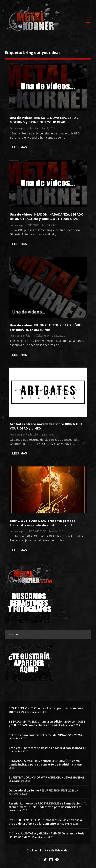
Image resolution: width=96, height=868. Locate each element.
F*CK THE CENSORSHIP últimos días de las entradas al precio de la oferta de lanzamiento (46, 822)
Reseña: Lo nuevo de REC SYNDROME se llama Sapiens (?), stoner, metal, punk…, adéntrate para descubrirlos (48, 805)
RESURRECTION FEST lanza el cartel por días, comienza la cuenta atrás (47, 710)
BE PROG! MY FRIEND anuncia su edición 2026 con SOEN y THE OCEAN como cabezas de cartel (47, 723)
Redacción (33, 128)
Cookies (32, 850)
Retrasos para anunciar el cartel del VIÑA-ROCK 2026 (45, 735)
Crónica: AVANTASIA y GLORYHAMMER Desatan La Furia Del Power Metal (47, 835)
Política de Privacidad (55, 850)
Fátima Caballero (37, 335)
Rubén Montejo (36, 531)
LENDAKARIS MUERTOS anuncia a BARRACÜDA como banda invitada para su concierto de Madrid (44, 763)
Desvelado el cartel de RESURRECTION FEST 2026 (42, 790)
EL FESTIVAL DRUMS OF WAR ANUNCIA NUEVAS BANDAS (47, 777)
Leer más (19, 147)
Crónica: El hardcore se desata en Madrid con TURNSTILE (48, 748)
